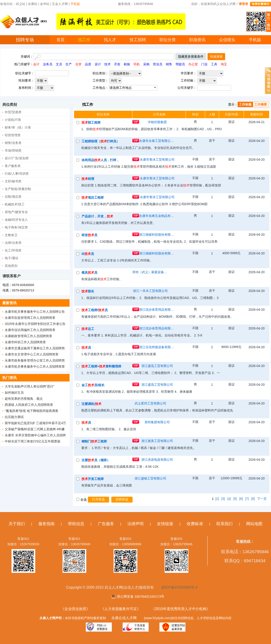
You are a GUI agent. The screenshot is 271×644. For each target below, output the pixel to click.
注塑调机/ (91, 404)
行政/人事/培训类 (17, 174)
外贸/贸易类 (13, 112)
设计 (98, 64)
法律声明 (135, 524)
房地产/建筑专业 (16, 212)
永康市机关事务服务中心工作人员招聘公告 (35, 312)
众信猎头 (227, 40)
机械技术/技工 (15, 204)
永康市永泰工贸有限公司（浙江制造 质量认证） (157, 141)
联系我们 (224, 524)
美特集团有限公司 (157, 422)
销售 (169, 64)
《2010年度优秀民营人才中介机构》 (181, 609)
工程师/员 (95, 310)
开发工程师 (93, 479)
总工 (88, 329)
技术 (107, 64)
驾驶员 (180, 64)
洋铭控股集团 (157, 122)
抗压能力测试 (14, 417)
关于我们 (17, 524)
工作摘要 (261, 104)
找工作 (84, 40)
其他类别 (11, 266)
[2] (217, 499)
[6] (241, 499)
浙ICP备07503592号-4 (179, 587)
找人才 (110, 40)
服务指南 (47, 524)
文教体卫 (11, 235)
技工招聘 (138, 40)
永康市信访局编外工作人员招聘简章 (30, 330)
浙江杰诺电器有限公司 (157, 460)
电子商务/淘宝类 (16, 227)
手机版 (255, 40)
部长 (88, 291)
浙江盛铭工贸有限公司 (150, 478)
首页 (61, 40)
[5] (235, 499)
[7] (247, 499)
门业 (204, 64)
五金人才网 (60, 4)
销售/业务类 (13, 143)
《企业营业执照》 (75, 609)
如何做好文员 (14, 393)
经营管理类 (13, 135)
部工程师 (91, 122)
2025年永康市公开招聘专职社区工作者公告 (35, 324)
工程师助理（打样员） (100, 141)
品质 (88, 64)
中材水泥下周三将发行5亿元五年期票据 (33, 441)
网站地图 (254, 524)
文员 (59, 64)
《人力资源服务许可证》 (121, 609)
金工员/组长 (93, 385)
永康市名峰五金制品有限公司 (157, 216)
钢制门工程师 (94, 441)
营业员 (158, 64)
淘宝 (224, 64)
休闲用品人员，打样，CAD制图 (100, 160)
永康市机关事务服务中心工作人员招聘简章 (35, 367)
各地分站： (8, 4)
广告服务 (106, 524)
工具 (214, 64)
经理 (88, 179)
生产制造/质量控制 (18, 189)
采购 (146, 64)
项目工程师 (93, 197)
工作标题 (245, 104)
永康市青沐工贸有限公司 (157, 160)
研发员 (89, 235)
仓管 (78, 64)
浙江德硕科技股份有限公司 (157, 235)
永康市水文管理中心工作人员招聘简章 (32, 354)
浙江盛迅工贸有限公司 (157, 366)
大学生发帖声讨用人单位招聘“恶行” (29, 386)
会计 (36, 64)
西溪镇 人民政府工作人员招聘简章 (29, 405)
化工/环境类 (13, 250)
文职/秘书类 (13, 181)
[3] (223, 499)
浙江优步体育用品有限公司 (157, 310)
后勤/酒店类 (13, 197)
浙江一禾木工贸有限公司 (150, 291)
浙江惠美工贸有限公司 (157, 441)
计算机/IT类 (13, 120)
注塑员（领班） (96, 460)
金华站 (45, 4)
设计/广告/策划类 (17, 158)
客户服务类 (13, 166)
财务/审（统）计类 (18, 127)
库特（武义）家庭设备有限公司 (150, 272)
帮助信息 (76, 524)
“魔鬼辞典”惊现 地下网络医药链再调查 (32, 411)
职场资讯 (197, 40)
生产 (69, 64)
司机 (137, 64)
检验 (127, 64)
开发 (117, 64)
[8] (253, 499)
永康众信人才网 (124, 618)
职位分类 (168, 40)
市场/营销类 (13, 150)
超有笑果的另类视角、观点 (24, 399)
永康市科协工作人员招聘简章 (25, 342)
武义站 (21, 4)
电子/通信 (12, 258)
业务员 (48, 64)
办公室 (193, 64)
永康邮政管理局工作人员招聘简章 (28, 336)
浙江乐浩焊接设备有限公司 (157, 347)
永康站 (33, 4)
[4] (229, 499)
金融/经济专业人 (16, 220)
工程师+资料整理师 (101, 366)
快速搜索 (216, 56)
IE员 (88, 254)
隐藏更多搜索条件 (191, 56)
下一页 (262, 499)
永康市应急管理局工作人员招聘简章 (30, 318)
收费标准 (195, 524)
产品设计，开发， (97, 216)
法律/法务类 (13, 243)
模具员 (89, 273)
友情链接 (165, 524)
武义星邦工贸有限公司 (150, 403)
